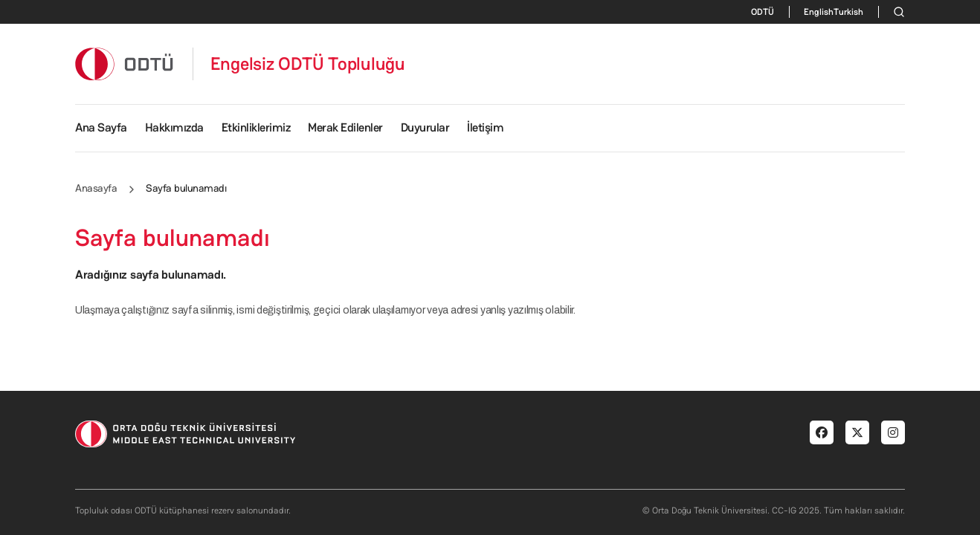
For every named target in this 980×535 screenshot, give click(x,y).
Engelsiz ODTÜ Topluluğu (308, 64)
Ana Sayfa (101, 127)
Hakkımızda (174, 127)
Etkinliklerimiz (256, 127)
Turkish (848, 12)
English (819, 12)
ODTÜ (763, 12)
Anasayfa (96, 188)
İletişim (485, 127)
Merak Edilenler (345, 127)
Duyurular (425, 127)
